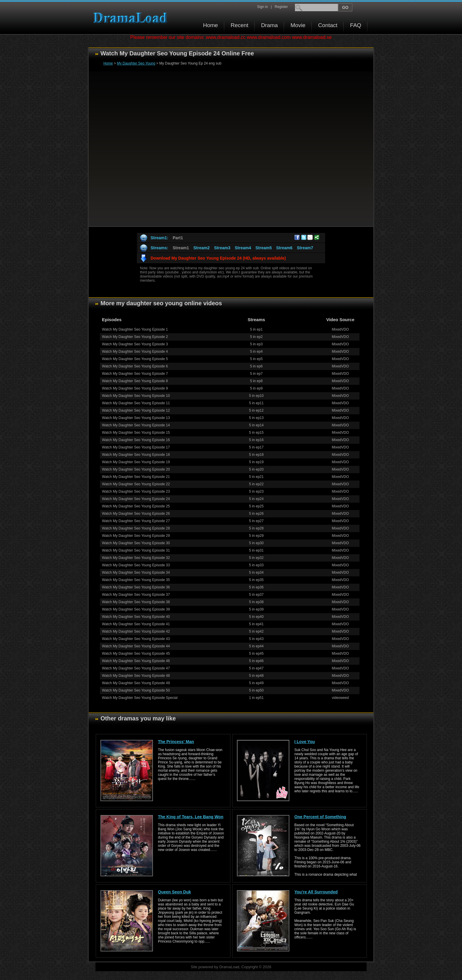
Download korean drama (132, 18)
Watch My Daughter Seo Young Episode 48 (136, 676)
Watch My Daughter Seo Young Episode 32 (136, 558)
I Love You (305, 742)
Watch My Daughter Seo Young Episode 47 (136, 668)
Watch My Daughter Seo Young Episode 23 (136, 491)
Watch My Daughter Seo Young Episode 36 (136, 587)
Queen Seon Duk (174, 892)
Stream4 (243, 248)
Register (281, 7)
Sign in (262, 7)
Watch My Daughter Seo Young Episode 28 (136, 528)
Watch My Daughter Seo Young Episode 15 (136, 433)
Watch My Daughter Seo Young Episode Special (140, 698)
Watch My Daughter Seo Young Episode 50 (136, 690)
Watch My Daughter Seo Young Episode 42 (136, 631)
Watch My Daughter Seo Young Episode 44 (136, 646)
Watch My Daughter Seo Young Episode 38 (136, 602)
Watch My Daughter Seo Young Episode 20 (136, 469)
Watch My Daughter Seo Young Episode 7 (135, 374)
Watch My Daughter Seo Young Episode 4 (135, 352)
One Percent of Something (320, 817)
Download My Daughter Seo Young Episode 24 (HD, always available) (218, 258)
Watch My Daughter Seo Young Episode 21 (136, 477)
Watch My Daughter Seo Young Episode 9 (135, 388)
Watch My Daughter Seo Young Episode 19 (136, 462)
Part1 (178, 238)
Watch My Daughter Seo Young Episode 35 (136, 580)
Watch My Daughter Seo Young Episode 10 (136, 396)
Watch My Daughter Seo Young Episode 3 (135, 344)
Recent (240, 25)
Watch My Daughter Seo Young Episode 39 (136, 609)
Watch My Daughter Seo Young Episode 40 (136, 617)
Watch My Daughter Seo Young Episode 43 (136, 639)
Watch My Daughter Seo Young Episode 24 (136, 499)
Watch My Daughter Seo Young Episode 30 (136, 543)
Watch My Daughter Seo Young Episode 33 (136, 565)
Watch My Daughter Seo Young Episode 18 (136, 455)
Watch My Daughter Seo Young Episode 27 (136, 521)
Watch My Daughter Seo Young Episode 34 (136, 573)
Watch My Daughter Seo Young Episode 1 (135, 329)
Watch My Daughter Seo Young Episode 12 (136, 410)
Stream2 (201, 248)
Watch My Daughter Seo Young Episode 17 (136, 447)
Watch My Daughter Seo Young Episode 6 (135, 366)
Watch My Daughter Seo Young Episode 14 (136, 425)
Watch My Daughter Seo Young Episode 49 (136, 683)
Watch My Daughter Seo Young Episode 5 (135, 359)
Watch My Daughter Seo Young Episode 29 (136, 536)
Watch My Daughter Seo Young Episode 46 (136, 661)
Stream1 (181, 248)
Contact (328, 25)
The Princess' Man (176, 742)
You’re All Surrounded (316, 892)
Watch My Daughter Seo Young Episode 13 (136, 418)
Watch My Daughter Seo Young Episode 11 (136, 403)
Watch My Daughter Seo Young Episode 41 (136, 624)
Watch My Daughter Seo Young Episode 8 (135, 381)
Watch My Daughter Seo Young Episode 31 (136, 550)
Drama (269, 25)
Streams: (159, 248)
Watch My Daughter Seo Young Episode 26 (136, 514)
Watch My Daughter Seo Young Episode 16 (136, 440)
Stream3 (222, 248)
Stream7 (305, 248)
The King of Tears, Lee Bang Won (191, 817)
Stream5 (264, 248)
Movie (298, 25)
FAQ (356, 25)
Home (211, 25)
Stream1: (159, 238)
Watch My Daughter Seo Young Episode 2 (135, 337)
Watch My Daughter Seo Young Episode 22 (136, 484)
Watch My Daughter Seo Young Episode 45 (136, 654)
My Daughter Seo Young (136, 63)
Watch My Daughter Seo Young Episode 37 (136, 595)
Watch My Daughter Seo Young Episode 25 (136, 506)
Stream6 (284, 248)
